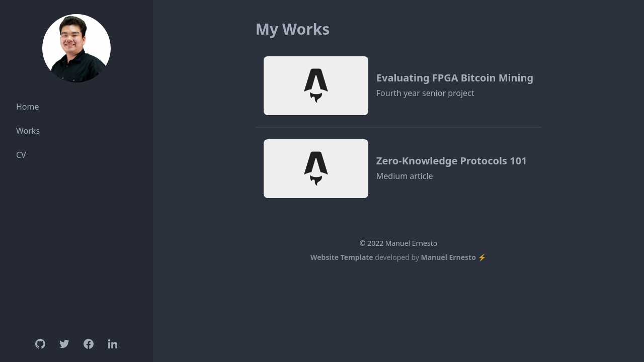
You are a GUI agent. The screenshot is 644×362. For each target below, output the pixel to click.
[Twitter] (64, 344)
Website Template (342, 257)
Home (28, 107)
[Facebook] (89, 344)
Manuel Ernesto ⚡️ (454, 257)
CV (21, 155)
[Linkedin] (113, 344)
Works (28, 131)
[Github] (40, 344)
